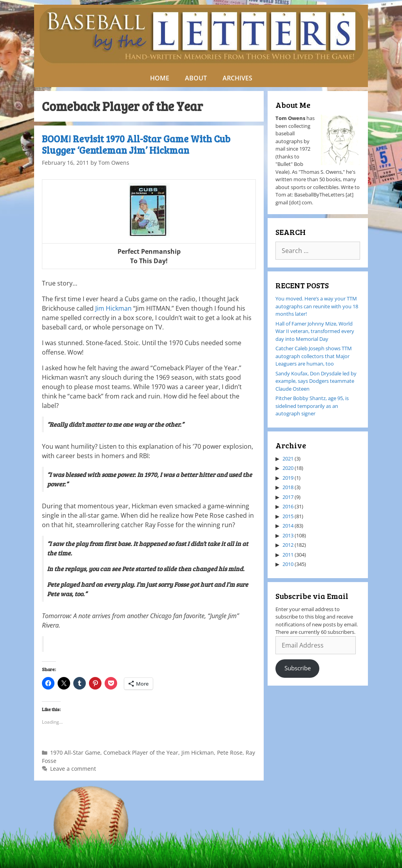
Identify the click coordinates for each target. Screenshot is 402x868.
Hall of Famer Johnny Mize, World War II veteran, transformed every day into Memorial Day (315, 331)
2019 (288, 478)
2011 (288, 555)
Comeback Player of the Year (141, 752)
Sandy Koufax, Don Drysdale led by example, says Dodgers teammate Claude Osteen (316, 381)
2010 (288, 564)
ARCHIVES (237, 78)
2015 (288, 516)
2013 (288, 535)
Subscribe (298, 668)
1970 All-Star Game (75, 752)
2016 (288, 506)
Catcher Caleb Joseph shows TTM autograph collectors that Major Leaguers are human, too (314, 356)
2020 (288, 468)
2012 (288, 545)
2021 (288, 459)
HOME (160, 78)
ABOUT (196, 78)
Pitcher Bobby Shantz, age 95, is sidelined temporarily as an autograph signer (312, 406)
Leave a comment (73, 769)
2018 (288, 487)
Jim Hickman (113, 308)
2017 (288, 497)
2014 (288, 526)
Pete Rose (230, 752)
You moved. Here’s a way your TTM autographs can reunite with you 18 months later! (317, 306)
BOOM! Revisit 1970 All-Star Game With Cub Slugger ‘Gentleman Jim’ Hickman (136, 144)
